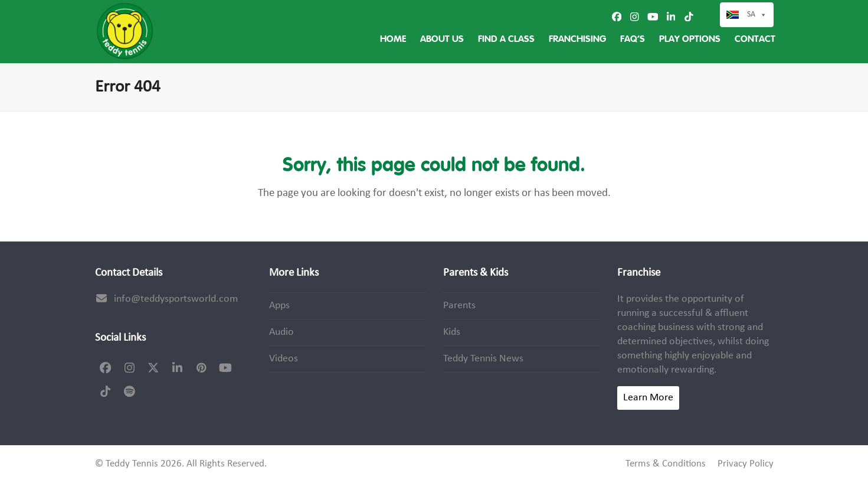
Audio (281, 332)
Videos (284, 359)
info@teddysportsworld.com (176, 299)
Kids (452, 332)
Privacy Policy (746, 464)
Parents (459, 306)
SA (757, 15)
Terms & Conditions (666, 464)
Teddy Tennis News (483, 359)
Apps (279, 306)
